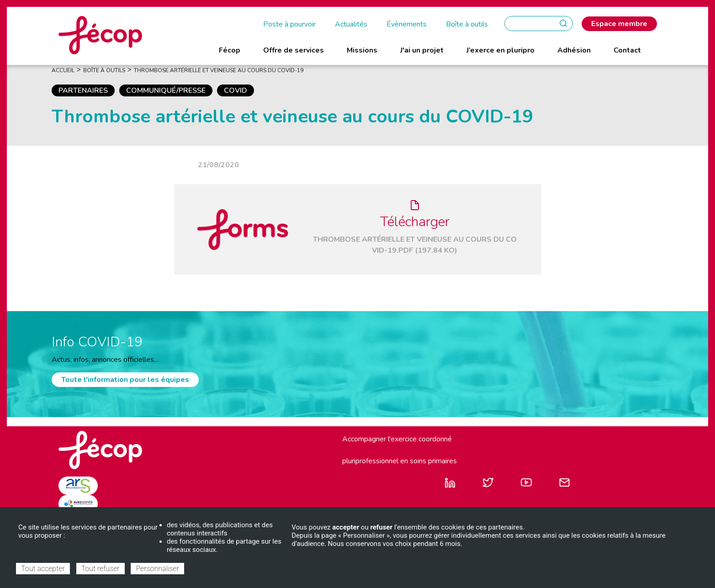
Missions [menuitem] (362, 50)
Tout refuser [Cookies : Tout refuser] (101, 569)
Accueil (63, 70)
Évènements (407, 24)
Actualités (351, 24)
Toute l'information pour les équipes (125, 380)
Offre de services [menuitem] (294, 50)
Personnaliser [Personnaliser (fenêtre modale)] (157, 569)
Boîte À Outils (104, 70)
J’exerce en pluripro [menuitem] (500, 50)
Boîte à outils (467, 24)
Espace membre (619, 24)
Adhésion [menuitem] (574, 50)
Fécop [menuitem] (230, 50)
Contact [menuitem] (627, 50)
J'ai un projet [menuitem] (422, 50)
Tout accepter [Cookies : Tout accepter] (43, 569)
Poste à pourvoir (289, 24)
